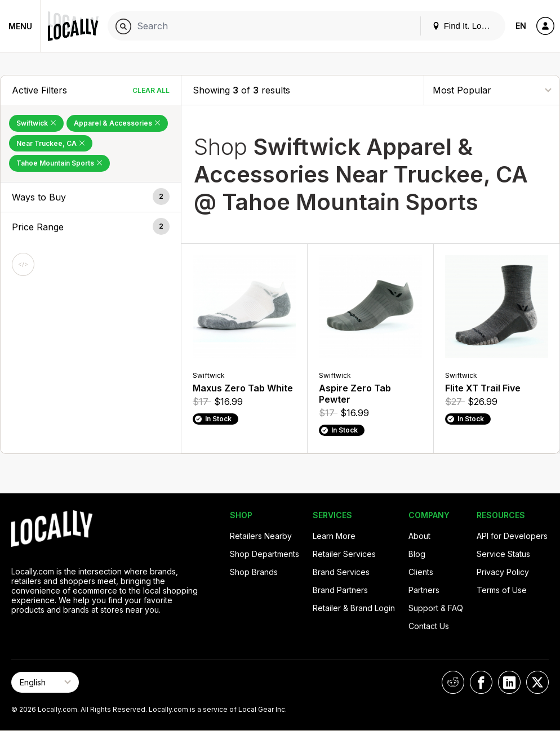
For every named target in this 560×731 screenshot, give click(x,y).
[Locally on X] (537, 682)
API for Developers (512, 536)
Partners (424, 590)
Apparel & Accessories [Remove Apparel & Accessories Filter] (117, 123)
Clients (421, 572)
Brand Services (341, 572)
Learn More (334, 536)
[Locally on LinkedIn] (509, 682)
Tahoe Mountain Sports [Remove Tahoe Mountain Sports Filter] (59, 163)
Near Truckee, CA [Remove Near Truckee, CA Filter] (51, 143)
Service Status (503, 554)
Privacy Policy (503, 572)
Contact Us (429, 626)
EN (521, 26)
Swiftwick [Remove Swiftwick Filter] (36, 123)
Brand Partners (340, 590)
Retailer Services (344, 554)
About (419, 536)
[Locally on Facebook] (481, 682)
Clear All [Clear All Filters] (151, 90)
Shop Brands (254, 572)
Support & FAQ (436, 608)
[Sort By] (492, 90)
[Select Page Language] (45, 682)
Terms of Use (502, 590)
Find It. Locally (465, 26)
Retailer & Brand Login (354, 608)
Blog (417, 554)
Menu (20, 26)
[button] (91, 197)
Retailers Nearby (261, 536)
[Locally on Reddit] (453, 682)
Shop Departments (265, 554)
